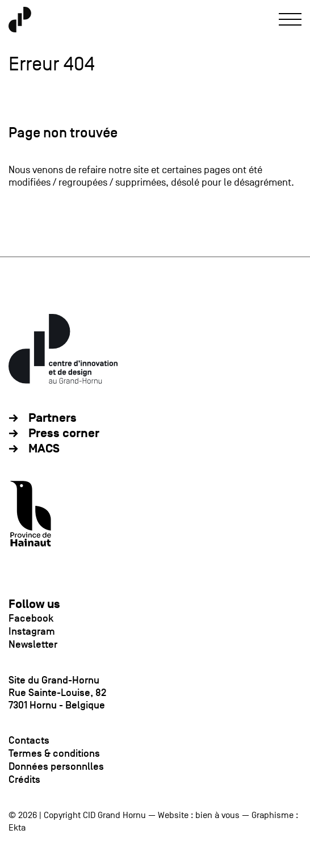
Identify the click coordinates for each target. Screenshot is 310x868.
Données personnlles (56, 766)
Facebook (31, 618)
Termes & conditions (54, 753)
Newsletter (33, 644)
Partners (53, 418)
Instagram (32, 631)
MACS (44, 449)
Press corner (64, 433)
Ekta (17, 828)
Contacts (29, 740)
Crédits (24, 779)
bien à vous (217, 815)
